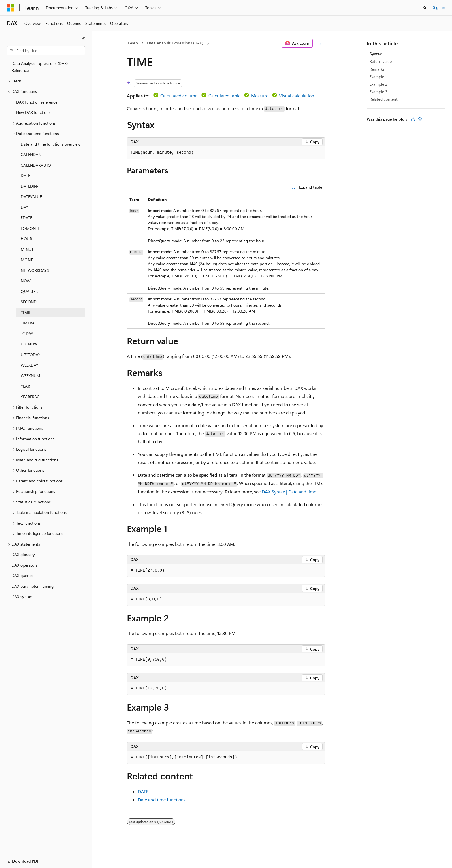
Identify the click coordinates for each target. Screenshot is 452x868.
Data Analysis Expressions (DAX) (175, 43)
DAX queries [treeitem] (22, 575)
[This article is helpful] (413, 119)
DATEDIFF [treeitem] (29, 186)
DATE (143, 791)
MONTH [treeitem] (28, 260)
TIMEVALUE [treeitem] (31, 323)
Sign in (439, 7)
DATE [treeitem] (25, 175)
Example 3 (378, 92)
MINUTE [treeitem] (28, 249)
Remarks (377, 69)
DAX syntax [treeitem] (22, 596)
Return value (381, 61)
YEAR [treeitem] (25, 386)
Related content (384, 99)
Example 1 (378, 77)
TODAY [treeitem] (27, 334)
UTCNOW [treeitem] (29, 344)
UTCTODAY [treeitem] (31, 355)
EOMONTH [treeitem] (31, 228)
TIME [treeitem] (25, 312)
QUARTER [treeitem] (29, 291)
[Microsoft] (11, 8)
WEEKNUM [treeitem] (31, 376)
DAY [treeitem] (25, 207)
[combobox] (46, 51)
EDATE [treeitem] (26, 218)
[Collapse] (84, 39)
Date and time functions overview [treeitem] (50, 144)
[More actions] (320, 43)
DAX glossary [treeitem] (23, 554)
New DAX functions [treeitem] (33, 112)
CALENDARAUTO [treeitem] (36, 165)
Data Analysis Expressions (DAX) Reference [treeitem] (40, 67)
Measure (260, 96)
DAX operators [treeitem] (25, 565)
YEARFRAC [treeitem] (30, 397)
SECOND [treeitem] (29, 302)
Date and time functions (162, 800)
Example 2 (378, 84)
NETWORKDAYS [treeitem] (35, 270)
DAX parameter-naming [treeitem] (33, 586)
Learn (133, 43)
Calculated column (179, 96)
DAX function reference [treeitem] (37, 102)
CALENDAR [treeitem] (31, 154)
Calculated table (224, 96)
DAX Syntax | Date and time (289, 492)
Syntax (376, 54)
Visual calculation (297, 96)
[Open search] (425, 8)
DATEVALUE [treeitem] (31, 197)
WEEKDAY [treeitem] (30, 365)
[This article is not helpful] (420, 119)
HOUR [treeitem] (26, 239)
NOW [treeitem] (26, 281)
